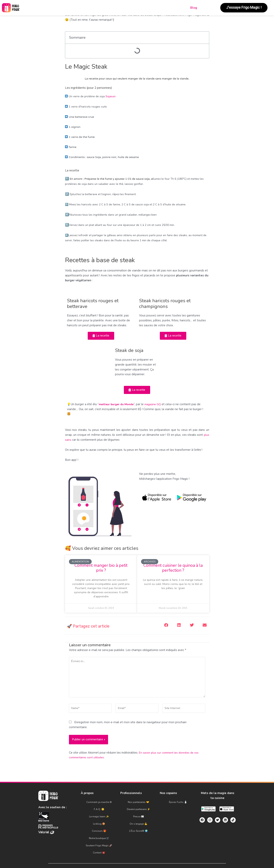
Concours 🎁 (99, 824)
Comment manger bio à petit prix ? (101, 570)
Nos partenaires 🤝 (138, 807)
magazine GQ (157, 406)
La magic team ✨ (99, 816)
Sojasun (111, 96)
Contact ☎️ (99, 837)
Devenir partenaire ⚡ (138, 811)
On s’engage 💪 (138, 820)
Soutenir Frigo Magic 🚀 (99, 833)
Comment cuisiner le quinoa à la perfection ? (173, 570)
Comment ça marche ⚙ (99, 807)
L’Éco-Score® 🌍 (138, 824)
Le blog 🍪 (99, 820)
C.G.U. (132, 856)
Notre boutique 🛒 (99, 829)
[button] (166, 627)
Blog (194, 8)
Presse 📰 (139, 816)
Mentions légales (108, 856)
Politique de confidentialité (161, 856)
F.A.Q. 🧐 (99, 811)
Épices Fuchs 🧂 (178, 807)
